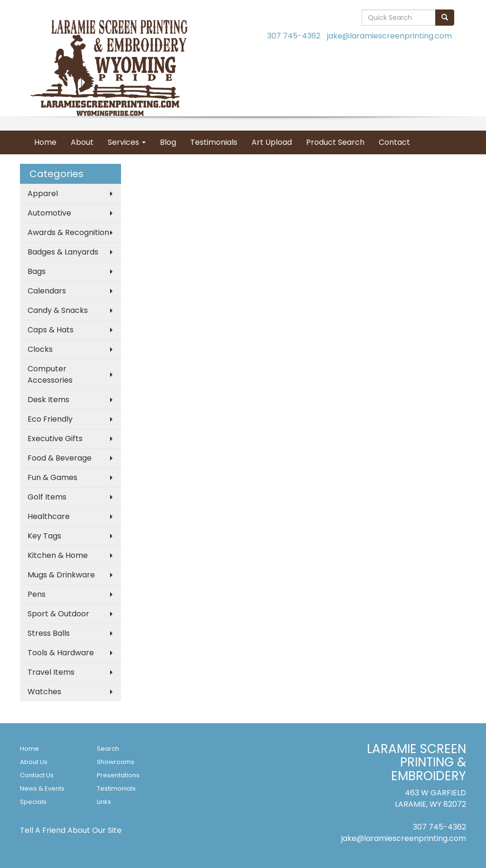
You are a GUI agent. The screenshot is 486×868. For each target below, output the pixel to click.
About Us (34, 762)
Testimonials (214, 142)
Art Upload (272, 142)
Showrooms (116, 762)
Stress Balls (49, 633)
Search (108, 749)
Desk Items (48, 400)
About (82, 142)
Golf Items (47, 497)
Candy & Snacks (58, 310)
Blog (168, 142)
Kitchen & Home (58, 555)
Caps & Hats (51, 330)
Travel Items (51, 672)
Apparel (43, 193)
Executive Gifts (55, 439)
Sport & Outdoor (58, 614)
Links (104, 802)
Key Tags (44, 536)
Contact (394, 142)
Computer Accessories (50, 374)
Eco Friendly (50, 419)
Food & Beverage (60, 458)
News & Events (42, 788)
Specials (33, 802)
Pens (37, 594)
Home (45, 142)
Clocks (40, 349)
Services (127, 142)
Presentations (118, 775)
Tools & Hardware (61, 653)
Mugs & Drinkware (61, 575)
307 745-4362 (294, 36)
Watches (44, 692)
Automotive (49, 213)
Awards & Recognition (68, 232)
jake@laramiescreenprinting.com (389, 36)
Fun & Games (52, 477)
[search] (445, 18)
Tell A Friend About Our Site (71, 830)
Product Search (335, 142)
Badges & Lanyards (63, 252)
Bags (37, 271)
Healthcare (49, 516)
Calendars (47, 291)
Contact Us (37, 775)
